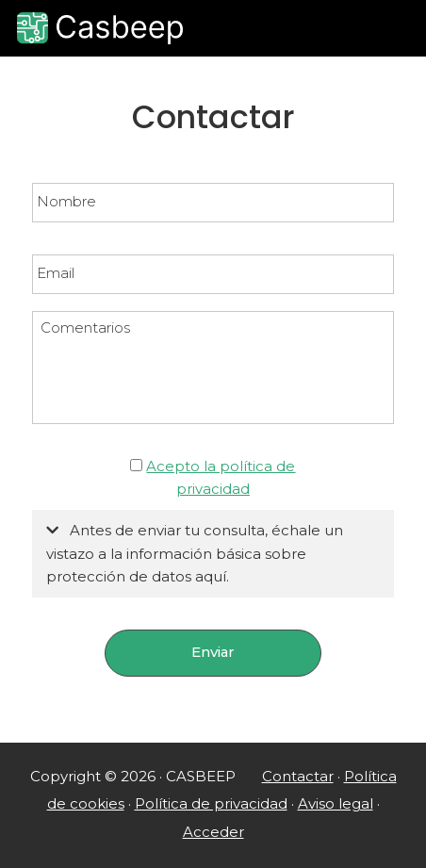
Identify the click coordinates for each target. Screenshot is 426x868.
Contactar (298, 777)
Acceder (213, 832)
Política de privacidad (211, 804)
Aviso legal (336, 804)
